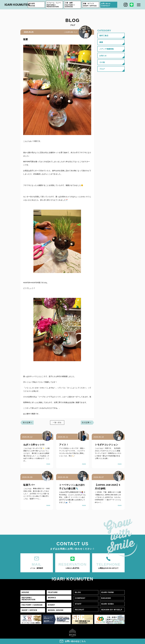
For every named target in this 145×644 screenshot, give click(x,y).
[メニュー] (139, 5)
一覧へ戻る (57, 423)
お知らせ (103, 56)
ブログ (102, 69)
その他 (102, 62)
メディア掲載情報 (107, 49)
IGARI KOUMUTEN (17, 5)
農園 (101, 42)
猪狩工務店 (104, 36)
